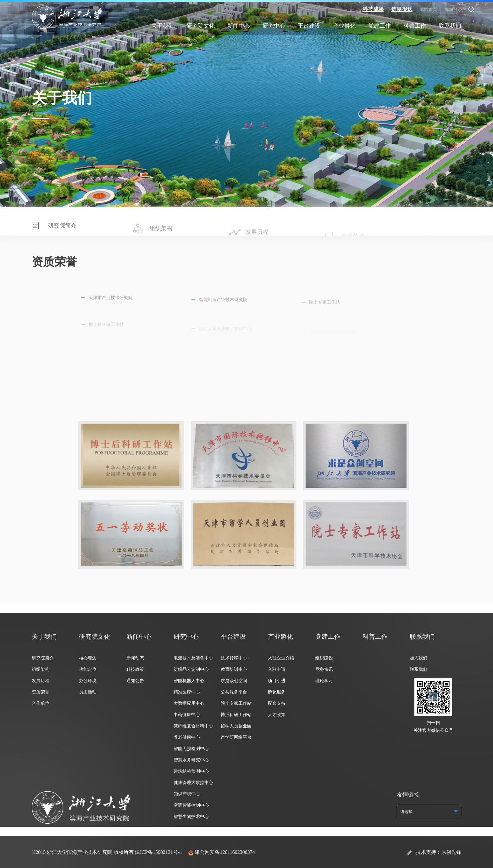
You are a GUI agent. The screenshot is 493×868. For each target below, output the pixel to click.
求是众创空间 (234, 681)
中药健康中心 (187, 715)
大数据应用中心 (189, 703)
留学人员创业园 (236, 726)
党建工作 (379, 26)
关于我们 (163, 26)
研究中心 (274, 26)
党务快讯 (324, 669)
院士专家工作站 (236, 703)
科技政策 (135, 669)
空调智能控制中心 (191, 805)
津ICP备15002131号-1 (158, 852)
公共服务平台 (234, 692)
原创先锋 (451, 852)
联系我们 (450, 26)
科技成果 (373, 9)
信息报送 (402, 9)
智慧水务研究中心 (191, 760)
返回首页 (429, 10)
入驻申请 (277, 669)
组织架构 (41, 669)
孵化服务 (277, 692)
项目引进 (277, 681)
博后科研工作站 (236, 715)
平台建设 (309, 26)
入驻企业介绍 (281, 658)
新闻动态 (135, 658)
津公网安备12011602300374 (225, 852)
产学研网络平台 (236, 737)
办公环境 (88, 681)
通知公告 (135, 681)
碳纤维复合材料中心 (193, 726)
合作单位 (41, 703)
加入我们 (418, 658)
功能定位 (88, 669)
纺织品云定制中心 (191, 669)
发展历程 (41, 681)
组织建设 (324, 658)
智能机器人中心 (189, 681)
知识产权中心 (187, 794)
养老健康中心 (187, 737)
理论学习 (324, 681)
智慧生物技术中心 (191, 817)
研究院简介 (43, 658)
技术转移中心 (234, 658)
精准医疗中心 (187, 692)
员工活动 (88, 692)
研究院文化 (201, 26)
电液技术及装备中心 (193, 658)
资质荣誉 (41, 692)
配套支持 (277, 703)
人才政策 (277, 715)
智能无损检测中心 (191, 749)
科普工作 (415, 26)
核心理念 (88, 658)
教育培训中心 (234, 669)
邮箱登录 (453, 10)
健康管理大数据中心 (193, 783)
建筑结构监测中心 (191, 771)
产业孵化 (344, 26)
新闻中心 (239, 26)
